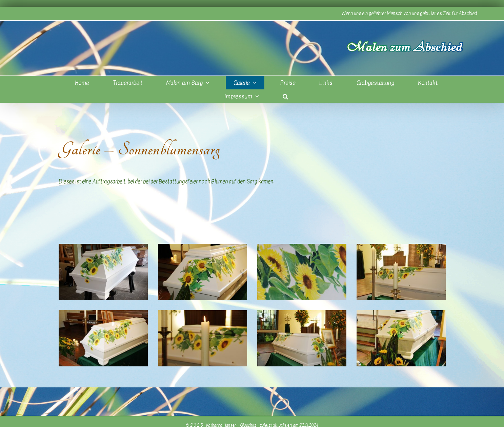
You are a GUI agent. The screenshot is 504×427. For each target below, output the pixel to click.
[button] (286, 96)
